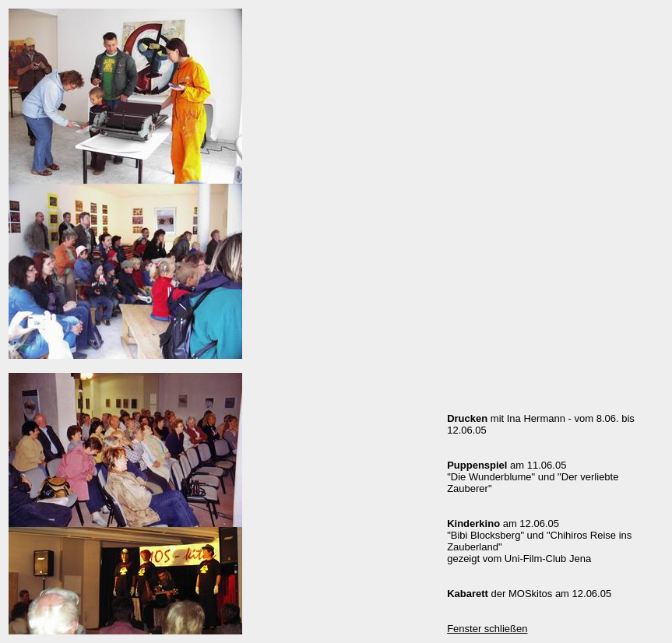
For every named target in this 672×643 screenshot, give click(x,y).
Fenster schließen (487, 629)
